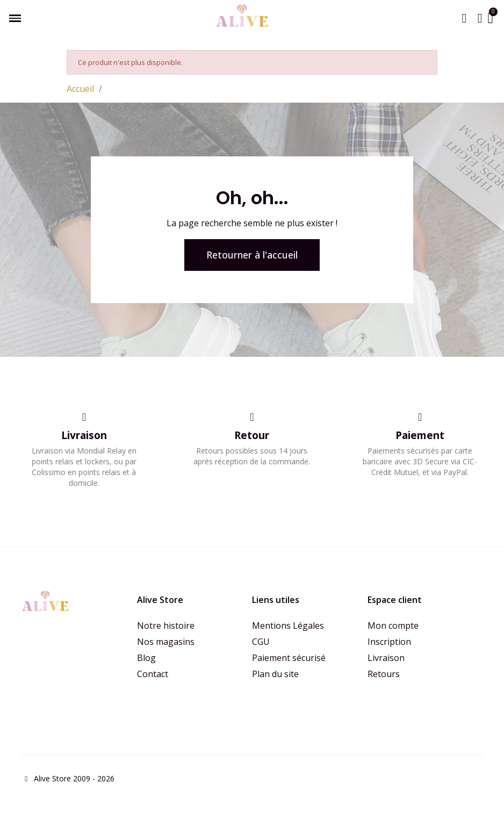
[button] (464, 18)
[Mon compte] (480, 18)
